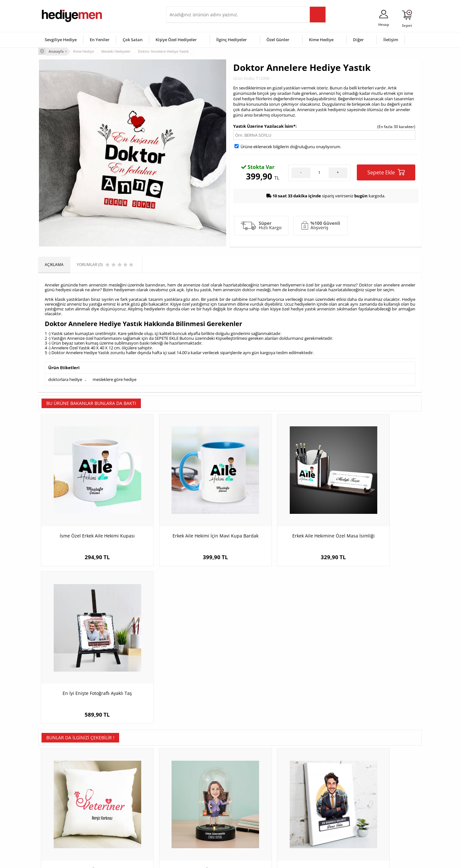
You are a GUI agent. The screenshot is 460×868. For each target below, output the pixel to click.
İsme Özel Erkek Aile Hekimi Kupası (86, 512)
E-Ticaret (211, 860)
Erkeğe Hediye (310, 785)
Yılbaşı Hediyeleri (249, 804)
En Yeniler (100, 40)
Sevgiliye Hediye (61, 40)
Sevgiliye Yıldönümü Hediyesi (195, 833)
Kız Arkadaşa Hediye (124, 804)
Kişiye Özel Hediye (122, 785)
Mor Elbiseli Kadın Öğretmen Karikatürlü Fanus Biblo (182, 670)
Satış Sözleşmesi (56, 804)
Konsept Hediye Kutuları (191, 785)
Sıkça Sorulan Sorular (61, 833)
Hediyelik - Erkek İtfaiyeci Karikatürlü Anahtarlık (374, 670)
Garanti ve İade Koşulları (63, 814)
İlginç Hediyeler (232, 40)
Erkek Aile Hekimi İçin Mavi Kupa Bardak (182, 515)
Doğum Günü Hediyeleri (255, 794)
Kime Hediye (321, 40)
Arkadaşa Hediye (312, 823)
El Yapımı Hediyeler (123, 814)
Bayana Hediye (310, 794)
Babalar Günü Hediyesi (254, 833)
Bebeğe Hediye (311, 814)
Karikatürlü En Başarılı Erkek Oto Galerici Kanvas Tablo (278, 670)
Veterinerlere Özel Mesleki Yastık (86, 666)
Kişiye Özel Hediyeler (176, 40)
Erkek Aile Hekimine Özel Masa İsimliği (278, 512)
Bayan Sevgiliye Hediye (190, 823)
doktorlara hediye (65, 378)
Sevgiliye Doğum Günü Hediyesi (198, 804)
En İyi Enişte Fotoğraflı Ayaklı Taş (374, 512)
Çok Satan (133, 40)
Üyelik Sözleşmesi (57, 794)
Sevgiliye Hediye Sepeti (190, 794)
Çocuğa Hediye (310, 804)
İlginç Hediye (308, 833)
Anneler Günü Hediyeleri (255, 814)
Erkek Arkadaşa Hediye (126, 794)
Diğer (358, 40)
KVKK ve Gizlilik (55, 823)
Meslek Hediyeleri (121, 833)
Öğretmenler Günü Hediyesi (258, 823)
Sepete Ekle (386, 172)
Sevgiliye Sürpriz (120, 823)
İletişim (391, 40)
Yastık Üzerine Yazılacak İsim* (264, 126)
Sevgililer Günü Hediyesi (255, 785)
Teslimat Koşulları (57, 785)
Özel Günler (278, 40)
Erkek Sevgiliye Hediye (189, 814)
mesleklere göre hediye (115, 378)
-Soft (196, 860)
